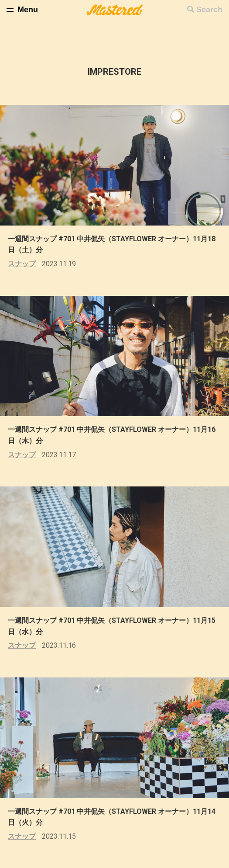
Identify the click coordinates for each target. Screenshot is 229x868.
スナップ (22, 264)
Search (209, 10)
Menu (28, 10)
